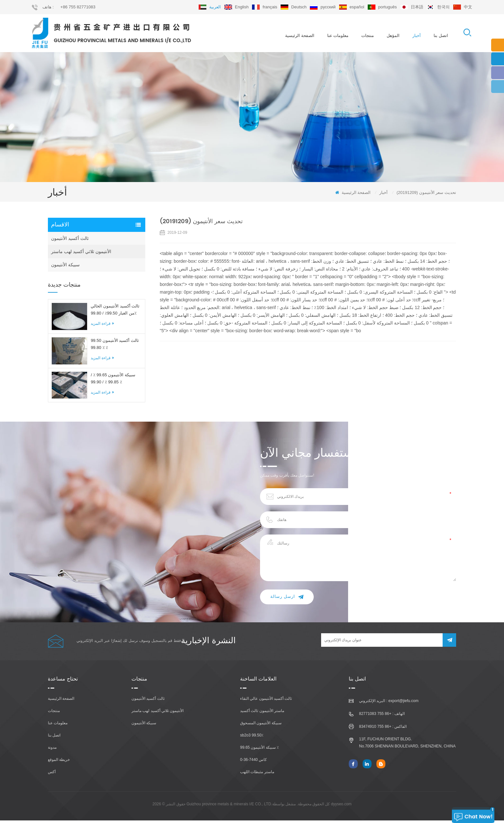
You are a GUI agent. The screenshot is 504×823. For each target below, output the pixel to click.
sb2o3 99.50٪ (252, 738)
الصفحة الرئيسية (300, 36)
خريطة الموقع (59, 762)
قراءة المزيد (102, 326)
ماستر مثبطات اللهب (257, 774)
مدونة (52, 750)
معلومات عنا (338, 36)
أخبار (417, 36)
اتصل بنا (441, 36)
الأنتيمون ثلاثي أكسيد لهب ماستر (81, 254)
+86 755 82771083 (78, 7)
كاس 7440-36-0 (253, 762)
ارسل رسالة (287, 599)
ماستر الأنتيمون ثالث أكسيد (262, 713)
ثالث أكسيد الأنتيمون (70, 241)
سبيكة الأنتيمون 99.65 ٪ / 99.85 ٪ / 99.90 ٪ (113, 381)
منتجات (368, 36)
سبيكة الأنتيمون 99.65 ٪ (259, 750)
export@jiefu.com (403, 703)
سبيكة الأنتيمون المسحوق (261, 726)
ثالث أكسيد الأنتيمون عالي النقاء (266, 701)
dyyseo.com (341, 807)
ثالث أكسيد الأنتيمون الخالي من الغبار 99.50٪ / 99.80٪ (115, 312)
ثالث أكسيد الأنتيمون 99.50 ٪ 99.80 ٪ (115, 346)
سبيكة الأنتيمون (65, 267)
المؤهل (393, 36)
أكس (52, 774)
